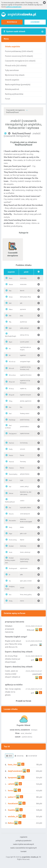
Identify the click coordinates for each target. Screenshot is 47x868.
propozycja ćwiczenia (15, 622)
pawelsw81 (37, 674)
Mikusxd (30, 630)
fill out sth (12, 382)
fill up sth (12, 395)
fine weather (12, 521)
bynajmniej (12, 778)
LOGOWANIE (35, 22)
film (10, 407)
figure (11, 342)
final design (12, 420)
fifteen (11, 310)
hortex (11, 791)
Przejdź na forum (23, 701)
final (10, 414)
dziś (9, 756)
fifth (10, 316)
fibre (10, 291)
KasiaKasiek (13, 804)
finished (11, 546)
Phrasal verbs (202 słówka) (16, 66)
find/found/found (10, 502)
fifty (10, 322)
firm (10, 595)
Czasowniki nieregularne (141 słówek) (20, 61)
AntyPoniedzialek (15, 771)
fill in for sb (12, 362)
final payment (13, 434)
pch (32, 660)
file (10, 349)
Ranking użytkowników (14, 94)
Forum (8, 99)
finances (11, 468)
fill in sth (11, 368)
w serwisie (32, 756)
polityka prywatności (24, 841)
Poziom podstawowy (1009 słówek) (19, 51)
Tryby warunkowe (12, 70)
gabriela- (34, 645)
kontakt (24, 851)
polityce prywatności (14, 7)
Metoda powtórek (12, 89)
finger (11, 534)
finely (11, 527)
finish (11, 552)
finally (11, 449)
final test (11, 443)
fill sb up (11, 389)
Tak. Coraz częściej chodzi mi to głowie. (13, 692)
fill (10, 355)
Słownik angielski (12, 80)
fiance (11, 278)
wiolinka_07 (13, 817)
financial (11, 462)
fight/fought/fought (11, 336)
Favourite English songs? (16, 637)
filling (11, 401)
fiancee (11, 285)
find (10, 487)
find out (11, 493)
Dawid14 (12, 810)
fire (10, 581)
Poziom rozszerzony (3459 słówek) (19, 56)
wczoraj (19, 756)
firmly (11, 601)
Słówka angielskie (13, 47)
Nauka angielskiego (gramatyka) (18, 85)
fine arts (11, 514)
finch (10, 480)
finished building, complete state (10, 560)
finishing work (13, 568)
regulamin (24, 837)
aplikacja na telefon (14, 685)
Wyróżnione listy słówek (15, 75)
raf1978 (11, 784)
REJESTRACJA (12, 22)
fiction (11, 297)
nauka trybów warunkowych (23, 844)
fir (10, 575)
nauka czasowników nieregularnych (23, 848)
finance (11, 455)
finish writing (13, 540)
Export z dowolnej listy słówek (19, 652)
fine (10, 508)
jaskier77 (12, 797)
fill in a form (12, 375)
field (10, 303)
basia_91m (12, 765)
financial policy (13, 474)
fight (10, 328)
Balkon (11, 823)
